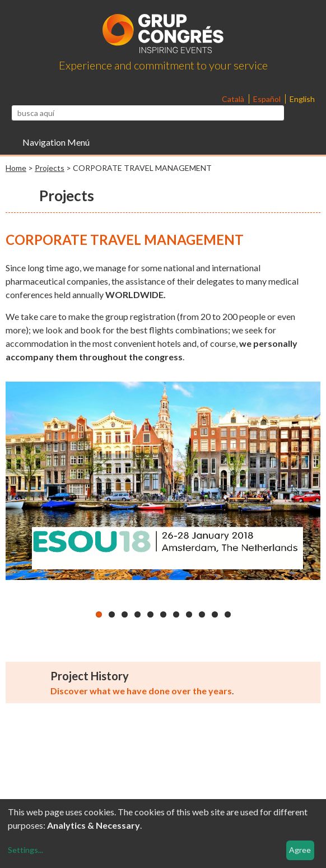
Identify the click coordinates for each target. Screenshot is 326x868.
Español (268, 99)
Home (16, 168)
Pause (14, 597)
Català (234, 99)
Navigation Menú (56, 142)
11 (228, 618)
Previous (20, 491)
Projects (50, 168)
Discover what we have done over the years (141, 694)
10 (215, 618)
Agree (300, 850)
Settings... (25, 850)
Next (306, 491)
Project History (90, 679)
